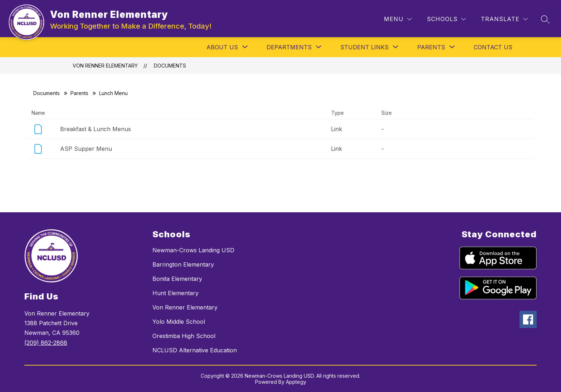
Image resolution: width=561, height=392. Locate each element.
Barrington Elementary (183, 264)
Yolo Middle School (179, 322)
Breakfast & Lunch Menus (96, 129)
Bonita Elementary (177, 279)
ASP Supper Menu (86, 149)
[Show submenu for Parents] (431, 47)
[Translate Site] (504, 19)
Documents (170, 66)
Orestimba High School (184, 336)
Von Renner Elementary (105, 66)
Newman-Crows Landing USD (193, 250)
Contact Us (493, 47)
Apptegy (296, 382)
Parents (79, 93)
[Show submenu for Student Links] (364, 47)
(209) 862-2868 (46, 343)
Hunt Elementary (175, 293)
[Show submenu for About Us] (222, 47)
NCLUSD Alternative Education (195, 350)
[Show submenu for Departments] (289, 47)
